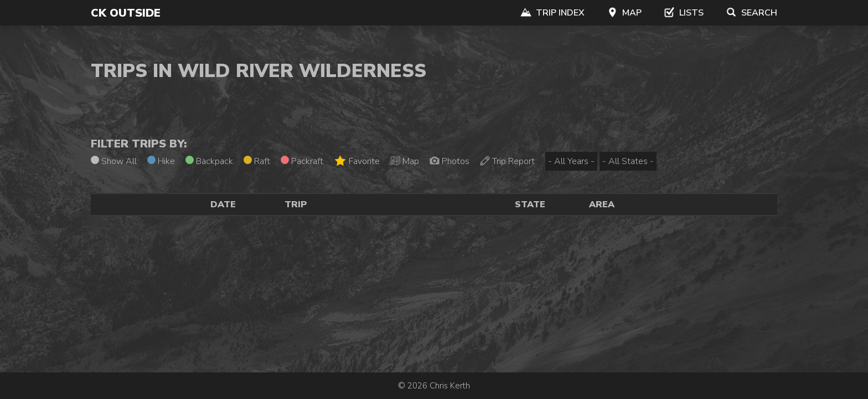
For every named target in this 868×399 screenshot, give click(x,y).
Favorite (357, 161)
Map (624, 13)
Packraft (302, 161)
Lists (684, 13)
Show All (114, 161)
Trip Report (507, 161)
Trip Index (552, 13)
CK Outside (126, 13)
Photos (449, 161)
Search (751, 13)
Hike (161, 161)
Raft (257, 161)
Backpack (209, 161)
